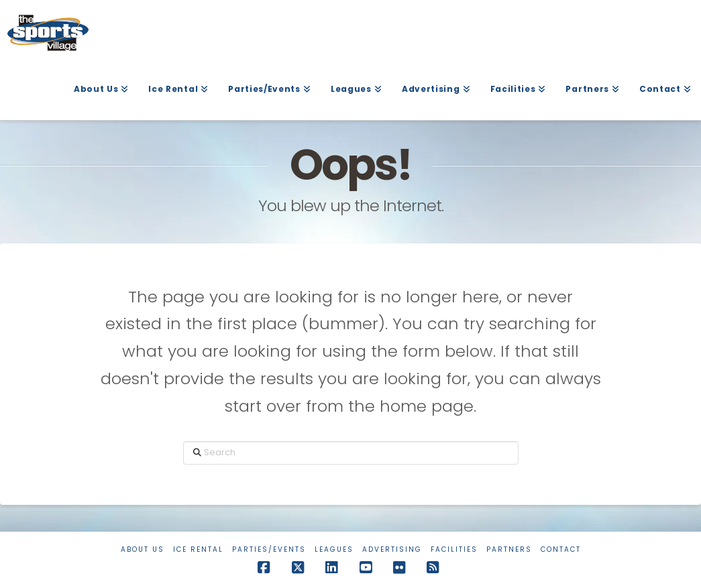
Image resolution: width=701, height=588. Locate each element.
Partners (509, 549)
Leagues (334, 549)
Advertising (392, 549)
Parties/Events (269, 549)
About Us (143, 549)
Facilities (454, 549)
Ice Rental (198, 549)
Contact (561, 549)
